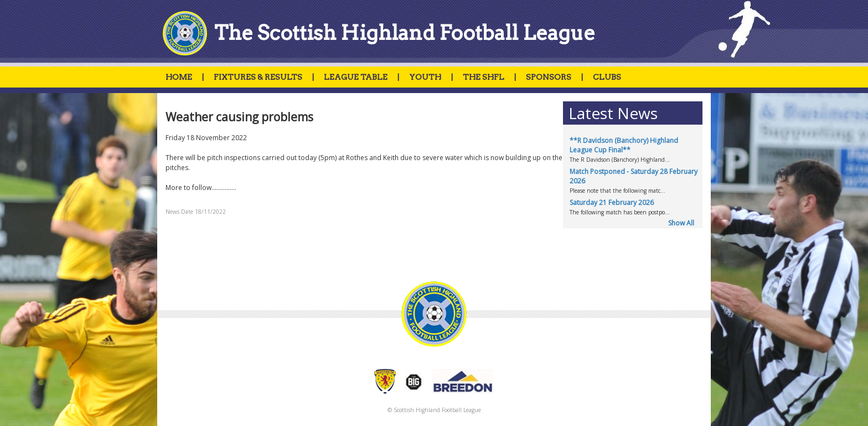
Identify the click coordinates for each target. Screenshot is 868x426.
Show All (681, 223)
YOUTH (425, 77)
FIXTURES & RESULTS (258, 77)
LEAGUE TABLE (356, 77)
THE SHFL (484, 77)
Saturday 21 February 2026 (612, 202)
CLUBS (607, 77)
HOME (179, 77)
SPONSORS (549, 77)
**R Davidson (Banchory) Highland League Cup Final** (624, 145)
